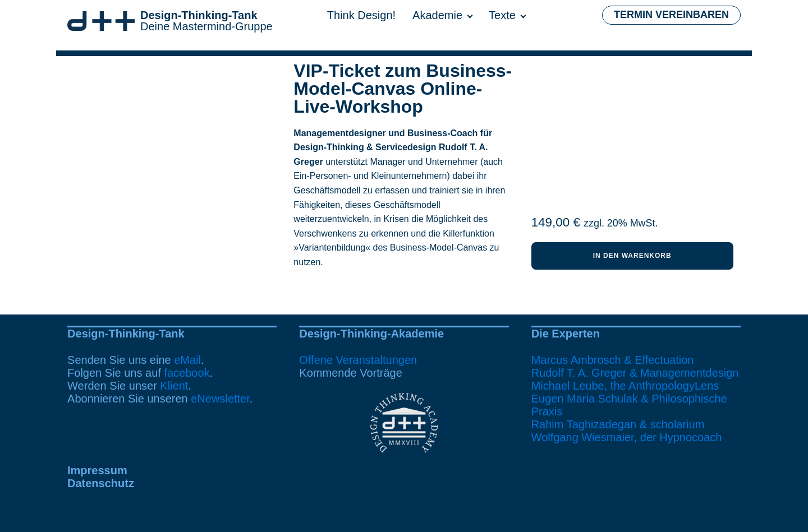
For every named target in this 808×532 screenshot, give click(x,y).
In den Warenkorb (632, 256)
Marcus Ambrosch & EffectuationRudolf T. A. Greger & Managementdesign (635, 366)
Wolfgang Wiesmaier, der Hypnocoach (627, 437)
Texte (502, 15)
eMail (187, 360)
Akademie (437, 15)
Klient (174, 386)
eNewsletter (220, 399)
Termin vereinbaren (671, 15)
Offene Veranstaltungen (358, 360)
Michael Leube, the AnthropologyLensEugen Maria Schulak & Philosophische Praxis (629, 399)
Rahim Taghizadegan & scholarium (618, 424)
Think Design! (361, 15)
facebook (187, 373)
